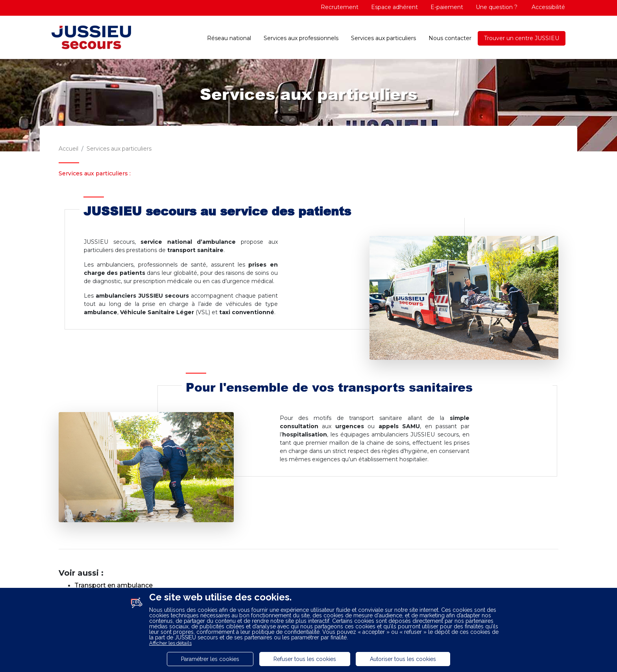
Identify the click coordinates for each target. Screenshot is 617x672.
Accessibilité (548, 7)
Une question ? (497, 7)
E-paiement (447, 7)
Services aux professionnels (301, 38)
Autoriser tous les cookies (403, 659)
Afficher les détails (170, 643)
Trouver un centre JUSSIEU (522, 38)
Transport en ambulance (114, 585)
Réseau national (229, 38)
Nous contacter (450, 38)
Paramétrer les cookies (210, 659)
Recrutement (340, 7)
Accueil (68, 149)
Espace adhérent (394, 7)
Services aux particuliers (383, 38)
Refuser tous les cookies (305, 659)
